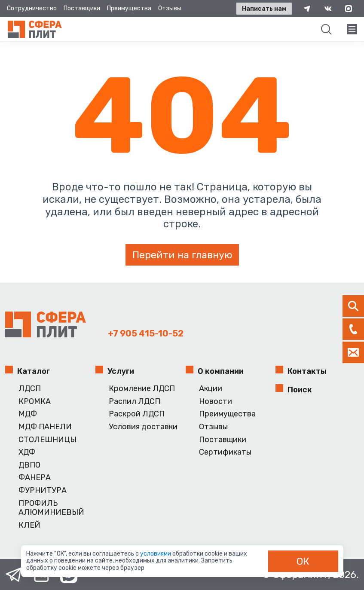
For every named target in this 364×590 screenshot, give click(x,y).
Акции (211, 389)
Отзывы (170, 8)
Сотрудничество (32, 8)
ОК (303, 561)
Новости (216, 402)
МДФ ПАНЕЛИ (45, 427)
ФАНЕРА (35, 478)
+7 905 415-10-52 (146, 333)
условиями (156, 554)
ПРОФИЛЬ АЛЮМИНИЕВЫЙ (51, 508)
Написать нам (264, 9)
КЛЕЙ (29, 525)
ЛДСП (30, 389)
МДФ (28, 414)
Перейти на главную (182, 255)
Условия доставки (143, 427)
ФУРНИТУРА (43, 491)
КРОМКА (35, 402)
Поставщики (82, 8)
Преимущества (129, 8)
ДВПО (29, 465)
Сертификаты (225, 452)
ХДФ (27, 452)
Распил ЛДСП (135, 402)
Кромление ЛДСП (142, 389)
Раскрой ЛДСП (137, 414)
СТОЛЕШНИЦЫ (47, 440)
